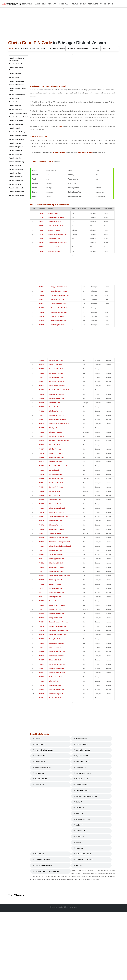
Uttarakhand (71, 49)
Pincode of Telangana (16, 181)
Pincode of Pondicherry (17, 162)
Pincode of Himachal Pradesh (18, 113)
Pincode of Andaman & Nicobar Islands (16, 59)
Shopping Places (64, 4)
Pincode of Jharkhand (16, 121)
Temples (75, 4)
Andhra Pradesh (83, 49)
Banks (110, 4)
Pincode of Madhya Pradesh (18, 136)
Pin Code (103, 4)
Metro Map (52, 4)
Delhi (44, 4)
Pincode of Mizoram (15, 151)
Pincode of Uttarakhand (17, 192)
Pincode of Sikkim (15, 173)
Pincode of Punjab (15, 166)
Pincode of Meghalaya (16, 147)
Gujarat (43, 49)
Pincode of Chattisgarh (16, 85)
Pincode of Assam (15, 74)
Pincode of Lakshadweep (17, 132)
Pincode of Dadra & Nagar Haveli (17, 90)
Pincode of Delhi (14, 98)
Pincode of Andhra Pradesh (18, 64)
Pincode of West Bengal (17, 195)
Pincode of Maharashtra (17, 139)
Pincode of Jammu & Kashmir (19, 117)
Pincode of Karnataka (16, 124)
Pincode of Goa (14, 102)
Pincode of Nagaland (16, 154)
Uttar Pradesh (95, 49)
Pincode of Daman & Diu (17, 94)
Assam (11, 49)
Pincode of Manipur (15, 143)
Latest (37, 4)
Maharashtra (34, 49)
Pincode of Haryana (15, 109)
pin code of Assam (65, 169)
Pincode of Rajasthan (16, 169)
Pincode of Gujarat (15, 106)
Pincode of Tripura (15, 184)
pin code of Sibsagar (37, 172)
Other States (106, 49)
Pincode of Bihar (14, 77)
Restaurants (93, 4)
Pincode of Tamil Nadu (16, 177)
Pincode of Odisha (15, 158)
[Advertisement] (63, 23)
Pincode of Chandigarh (16, 81)
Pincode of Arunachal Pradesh (16, 69)
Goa (49, 49)
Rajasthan (24, 49)
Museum (83, 4)
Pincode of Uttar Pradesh (17, 188)
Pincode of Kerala (15, 128)
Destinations (27, 4)
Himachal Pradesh (59, 49)
